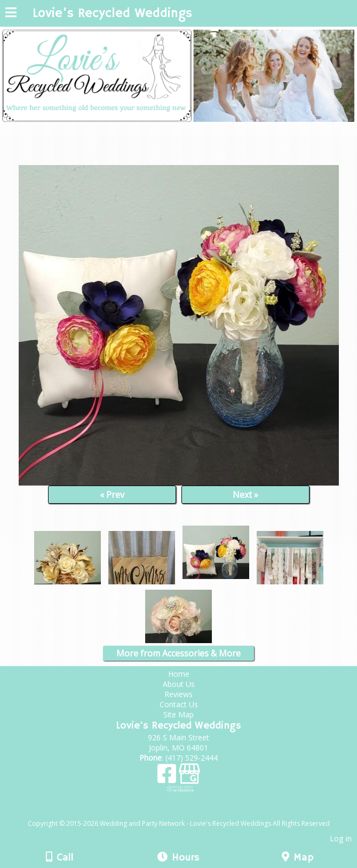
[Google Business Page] (189, 777)
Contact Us (179, 704)
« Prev (112, 495)
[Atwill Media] (188, 812)
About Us (179, 684)
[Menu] (11, 14)
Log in (341, 838)
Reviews (178, 694)
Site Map (178, 714)
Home (179, 674)
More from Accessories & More (178, 653)
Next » (245, 495)
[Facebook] (168, 777)
